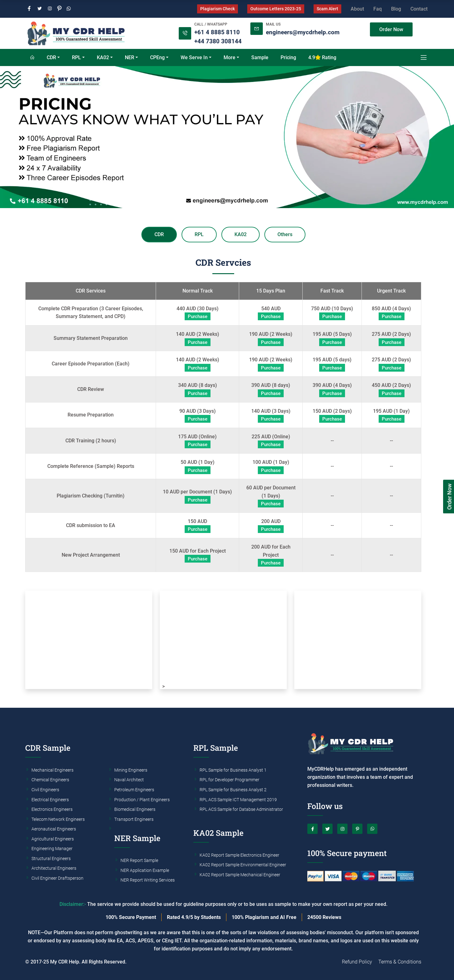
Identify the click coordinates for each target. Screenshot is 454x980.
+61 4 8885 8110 (217, 32)
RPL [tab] (199, 234)
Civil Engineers (45, 790)
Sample (260, 57)
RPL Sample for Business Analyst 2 (233, 790)
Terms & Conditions (400, 962)
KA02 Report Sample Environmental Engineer (243, 865)
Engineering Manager (52, 849)
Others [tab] (285, 234)
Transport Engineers (134, 820)
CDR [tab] (159, 234)
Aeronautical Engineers (54, 829)
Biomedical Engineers (135, 810)
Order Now (391, 29)
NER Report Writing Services (148, 880)
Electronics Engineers (52, 810)
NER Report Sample (139, 861)
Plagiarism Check (218, 9)
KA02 (103, 57)
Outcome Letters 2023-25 (276, 9)
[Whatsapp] (69, 9)
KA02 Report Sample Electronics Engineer (239, 855)
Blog (396, 9)
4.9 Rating (322, 57)
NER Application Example (145, 871)
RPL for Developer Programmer (229, 780)
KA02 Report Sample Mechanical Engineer (240, 875)
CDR (51, 57)
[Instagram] (50, 9)
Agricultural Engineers (53, 839)
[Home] (32, 58)
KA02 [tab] (241, 234)
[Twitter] (40, 9)
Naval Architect (129, 780)
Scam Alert (327, 9)
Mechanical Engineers (52, 770)
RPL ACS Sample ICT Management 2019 (238, 800)
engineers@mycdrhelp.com (303, 32)
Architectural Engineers (54, 868)
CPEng (157, 57)
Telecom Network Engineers (58, 820)
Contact (419, 9)
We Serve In (194, 57)
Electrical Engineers (50, 800)
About (357, 9)
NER (130, 57)
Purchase (198, 316)
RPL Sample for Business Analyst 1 (233, 770)
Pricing (288, 57)
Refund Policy (357, 962)
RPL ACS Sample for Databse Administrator (241, 810)
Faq (378, 9)
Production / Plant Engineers (142, 800)
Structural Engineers (51, 859)
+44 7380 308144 (218, 41)
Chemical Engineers (50, 780)
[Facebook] (29, 9)
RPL (76, 57)
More (229, 57)
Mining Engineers (131, 770)
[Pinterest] (59, 9)
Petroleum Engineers (134, 790)
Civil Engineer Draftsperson (57, 878)
